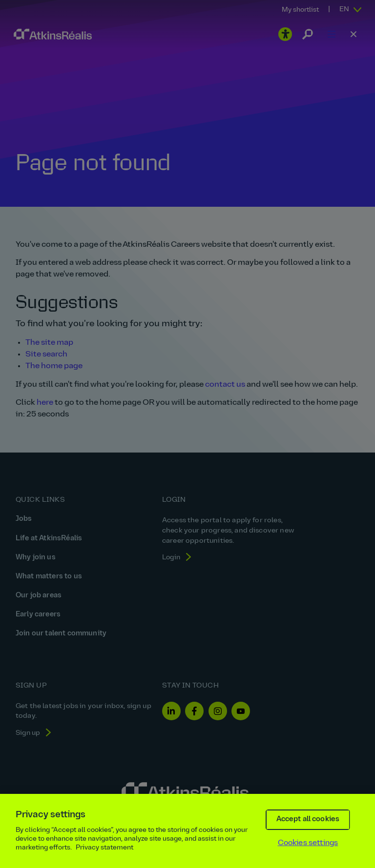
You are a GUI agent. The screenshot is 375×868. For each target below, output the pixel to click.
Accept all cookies (308, 819)
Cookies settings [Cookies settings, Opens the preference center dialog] (308, 843)
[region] (187, 831)
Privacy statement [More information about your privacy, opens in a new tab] (104, 848)
